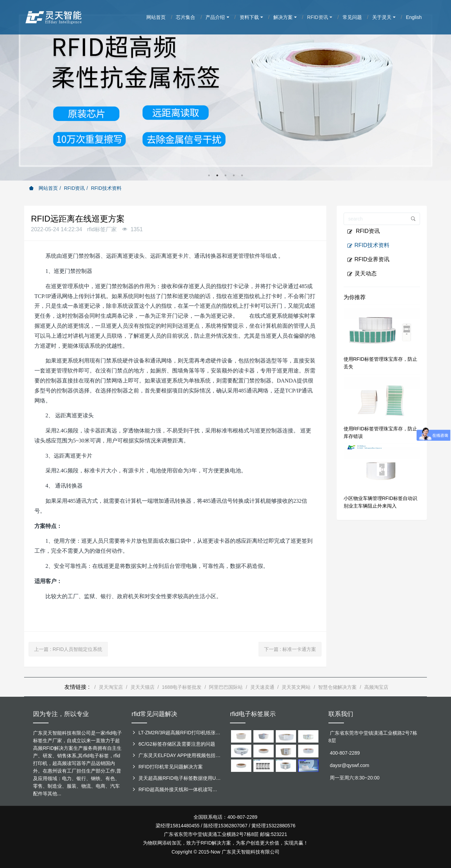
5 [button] (242, 175)
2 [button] (217, 175)
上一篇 (68, 649)
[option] (225, 90)
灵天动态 (362, 274)
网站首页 (43, 188)
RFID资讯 (75, 188)
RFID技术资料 (106, 188)
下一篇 (290, 649)
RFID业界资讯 (368, 259)
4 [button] (234, 175)
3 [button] (225, 175)
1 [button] (209, 175)
